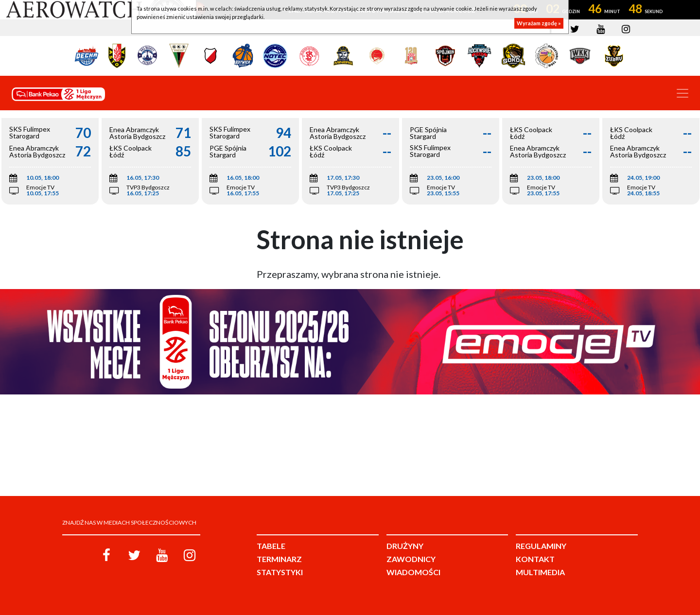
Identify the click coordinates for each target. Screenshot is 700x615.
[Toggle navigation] (682, 93)
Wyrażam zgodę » (539, 23)
